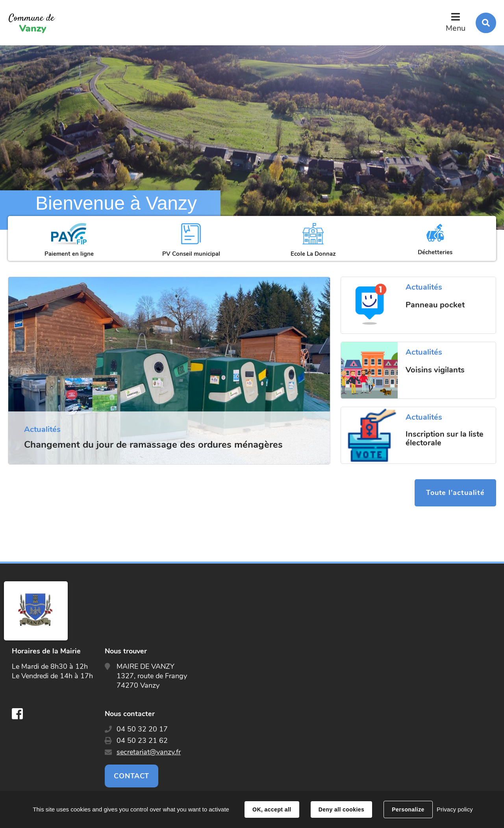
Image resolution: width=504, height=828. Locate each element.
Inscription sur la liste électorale (445, 439)
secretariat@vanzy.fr (149, 752)
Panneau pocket (435, 305)
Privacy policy (455, 809)
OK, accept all (272, 809)
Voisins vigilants (435, 370)
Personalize (408, 809)
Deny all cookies (341, 809)
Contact (132, 776)
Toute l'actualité (455, 493)
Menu (456, 28)
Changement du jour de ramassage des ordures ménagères (153, 445)
